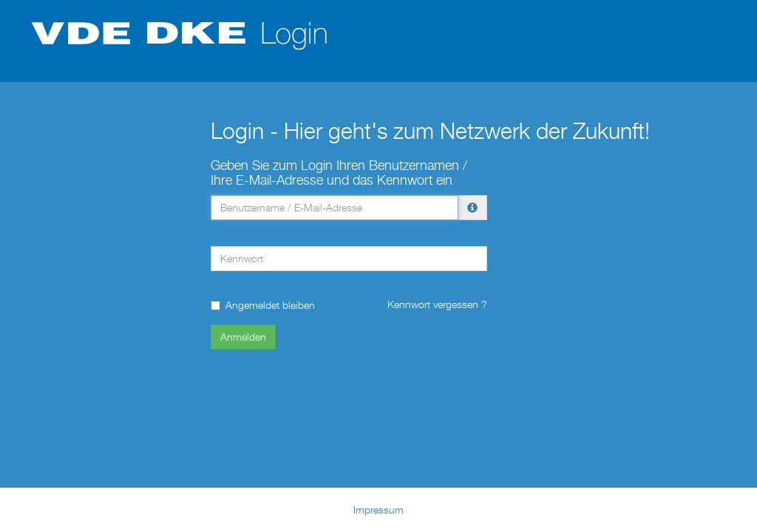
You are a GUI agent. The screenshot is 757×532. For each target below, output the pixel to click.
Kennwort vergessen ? (437, 304)
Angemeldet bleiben (263, 305)
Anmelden (243, 337)
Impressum (378, 509)
